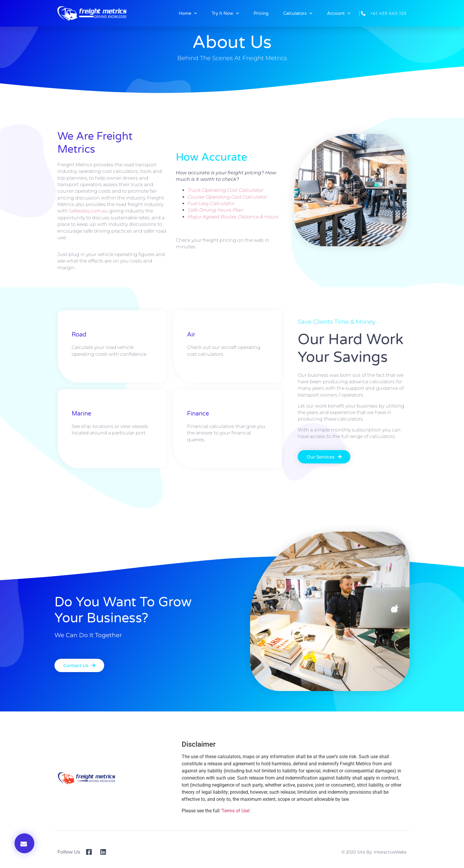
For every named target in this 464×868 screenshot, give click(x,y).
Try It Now (225, 13)
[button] (24, 843)
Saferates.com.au (88, 211)
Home (188, 13)
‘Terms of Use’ (235, 811)
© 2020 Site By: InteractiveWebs (374, 852)
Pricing (261, 13)
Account (339, 13)
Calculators (298, 13)
